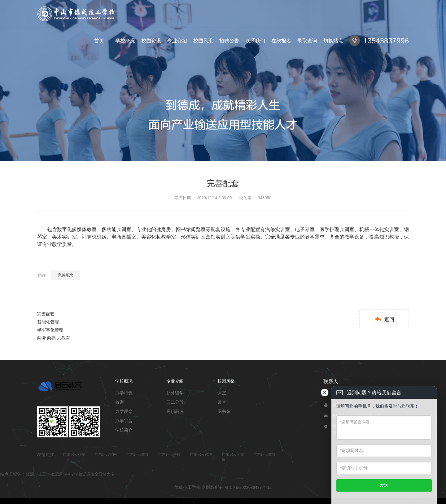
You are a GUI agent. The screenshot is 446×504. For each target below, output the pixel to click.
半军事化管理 (50, 330)
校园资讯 (151, 41)
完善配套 (66, 275)
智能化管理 (48, 322)
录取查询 (307, 41)
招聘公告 (229, 41)
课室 (222, 393)
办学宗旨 (124, 421)
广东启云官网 (106, 454)
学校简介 (124, 430)
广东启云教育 (138, 454)
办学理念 (124, 411)
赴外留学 (175, 393)
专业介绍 (177, 41)
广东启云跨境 (201, 454)
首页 (99, 41)
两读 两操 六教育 (54, 338)
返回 (384, 319)
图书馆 (224, 411)
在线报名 (281, 41)
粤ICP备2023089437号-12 (248, 487)
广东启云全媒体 (233, 457)
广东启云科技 (74, 454)
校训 (120, 402)
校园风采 (203, 41)
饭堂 (222, 402)
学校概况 (125, 41)
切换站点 (333, 41)
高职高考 (175, 411)
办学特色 (124, 393)
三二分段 (175, 402)
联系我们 (255, 41)
